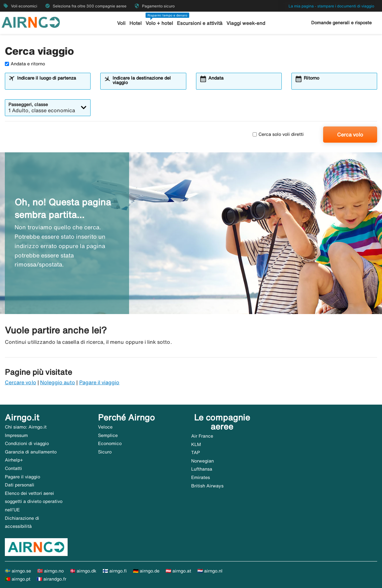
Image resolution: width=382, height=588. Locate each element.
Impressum (16, 435)
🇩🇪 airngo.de (146, 571)
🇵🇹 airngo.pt (18, 579)
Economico (110, 443)
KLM (196, 444)
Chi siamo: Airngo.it (26, 427)
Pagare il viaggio (99, 382)
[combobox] (52, 84)
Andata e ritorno (25, 64)
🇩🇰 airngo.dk (83, 571)
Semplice (108, 435)
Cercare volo (21, 382)
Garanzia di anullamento (31, 452)
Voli (121, 23)
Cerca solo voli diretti (278, 134)
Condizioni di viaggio (27, 443)
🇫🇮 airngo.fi (115, 571)
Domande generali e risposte (341, 23)
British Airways (207, 486)
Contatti (13, 468)
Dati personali (20, 485)
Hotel (136, 23)
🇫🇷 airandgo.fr (51, 579)
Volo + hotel (159, 23)
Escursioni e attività (200, 23)
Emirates (201, 477)
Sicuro (105, 452)
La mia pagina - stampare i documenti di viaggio (331, 6)
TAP (196, 452)
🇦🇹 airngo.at (178, 571)
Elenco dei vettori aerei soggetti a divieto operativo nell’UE (34, 501)
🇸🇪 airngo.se (18, 571)
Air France (202, 436)
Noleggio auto (58, 382)
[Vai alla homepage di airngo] (31, 22)
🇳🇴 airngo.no (50, 571)
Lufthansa (202, 469)
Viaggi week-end (246, 23)
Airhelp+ (14, 460)
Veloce (105, 427)
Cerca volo (350, 135)
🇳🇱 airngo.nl (210, 571)
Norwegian (202, 461)
